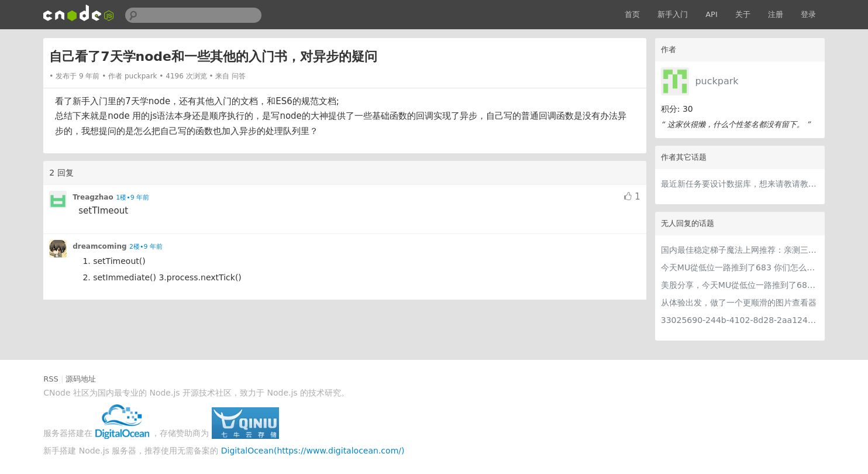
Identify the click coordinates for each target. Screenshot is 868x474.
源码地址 (81, 379)
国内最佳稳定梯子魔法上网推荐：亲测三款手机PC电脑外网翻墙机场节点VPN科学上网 (740, 250)
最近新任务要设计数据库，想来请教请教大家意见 (740, 184)
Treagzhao (93, 197)
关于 (743, 14)
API (712, 14)
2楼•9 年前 (146, 247)
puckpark (717, 81)
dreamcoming (99, 246)
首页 (632, 14)
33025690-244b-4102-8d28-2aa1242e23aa (740, 320)
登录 (808, 14)
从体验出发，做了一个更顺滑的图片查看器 (739, 303)
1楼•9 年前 (132, 197)
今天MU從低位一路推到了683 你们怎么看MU (740, 267)
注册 (776, 14)
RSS (51, 379)
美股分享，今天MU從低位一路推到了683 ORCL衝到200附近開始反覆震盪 (740, 285)
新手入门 (673, 14)
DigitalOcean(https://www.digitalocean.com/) (313, 451)
